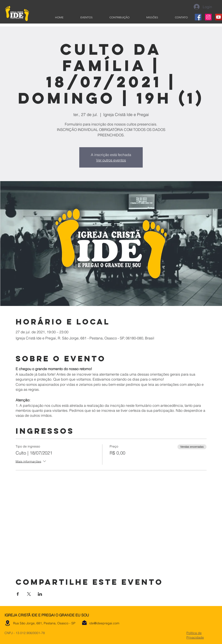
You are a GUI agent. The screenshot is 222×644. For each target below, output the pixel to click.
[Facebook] (198, 17)
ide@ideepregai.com (104, 623)
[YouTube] (218, 17)
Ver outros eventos (111, 160)
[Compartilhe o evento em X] (29, 594)
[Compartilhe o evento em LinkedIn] (40, 594)
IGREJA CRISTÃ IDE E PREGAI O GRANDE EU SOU (47, 615)
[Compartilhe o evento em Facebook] (18, 594)
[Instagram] (208, 17)
